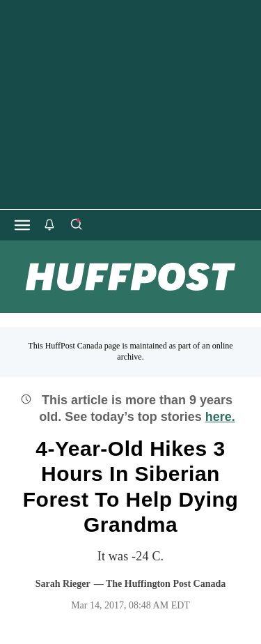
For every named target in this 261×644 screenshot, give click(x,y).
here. (220, 417)
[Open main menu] (22, 225)
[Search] (76, 225)
